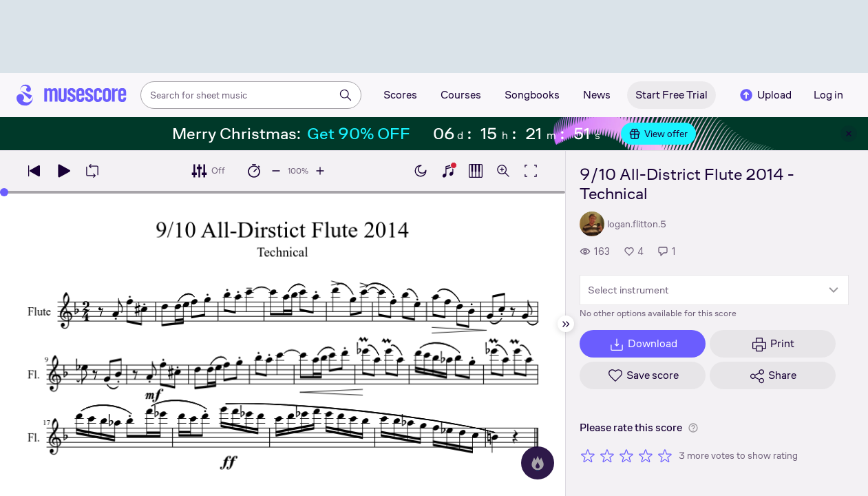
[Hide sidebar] (566, 324)
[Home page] (72, 95)
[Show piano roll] (476, 171)
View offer (658, 134)
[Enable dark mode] (421, 171)
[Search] (346, 95)
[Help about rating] (693, 428)
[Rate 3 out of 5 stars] (626, 455)
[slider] (4, 192)
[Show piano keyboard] (448, 171)
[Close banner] (849, 134)
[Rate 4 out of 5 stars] (646, 455)
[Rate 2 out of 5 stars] (607, 455)
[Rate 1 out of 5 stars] (588, 455)
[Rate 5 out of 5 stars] (665, 455)
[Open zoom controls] (503, 171)
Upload (765, 95)
